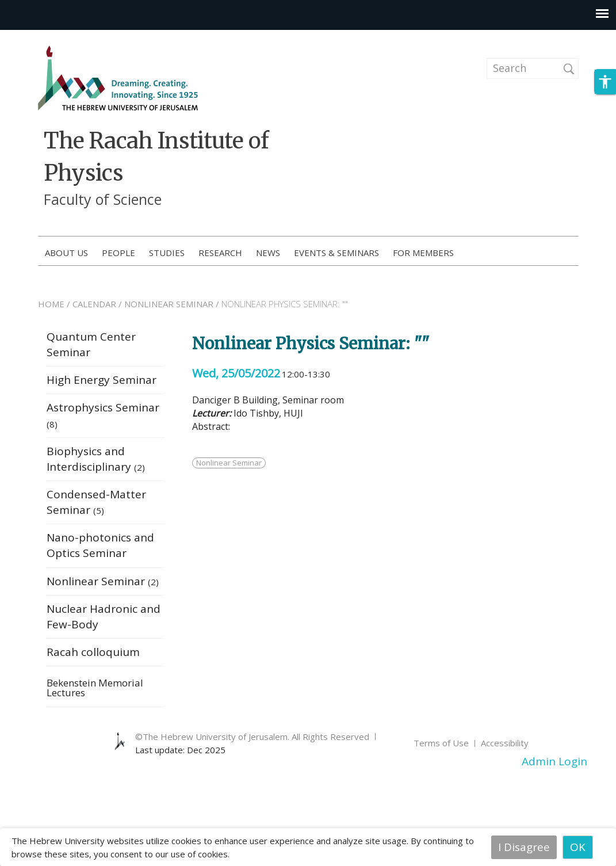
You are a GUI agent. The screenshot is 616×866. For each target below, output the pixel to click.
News (268, 253)
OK (578, 847)
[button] (605, 82)
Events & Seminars (336, 253)
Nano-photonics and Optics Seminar (100, 545)
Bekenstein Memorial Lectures (95, 688)
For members (423, 253)
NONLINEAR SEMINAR (169, 304)
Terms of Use (441, 743)
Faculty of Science (103, 199)
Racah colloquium (93, 652)
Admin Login (554, 762)
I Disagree (524, 847)
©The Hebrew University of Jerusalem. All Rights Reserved (252, 737)
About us (66, 253)
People (118, 253)
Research (220, 253)
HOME (51, 304)
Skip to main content (55, 37)
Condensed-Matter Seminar (96, 502)
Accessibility (505, 743)
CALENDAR (94, 304)
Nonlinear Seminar (103, 581)
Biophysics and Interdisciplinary (96, 459)
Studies (167, 253)
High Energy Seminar (102, 380)
